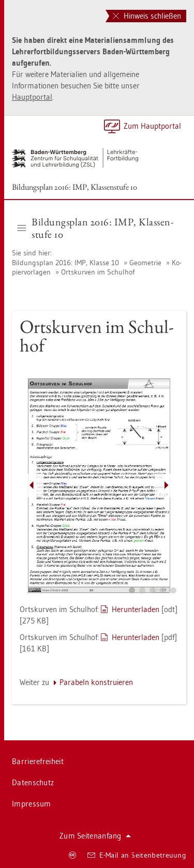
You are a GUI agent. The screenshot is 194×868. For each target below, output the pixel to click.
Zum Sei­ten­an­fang (95, 836)
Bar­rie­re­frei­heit (38, 761)
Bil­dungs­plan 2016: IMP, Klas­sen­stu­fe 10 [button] (95, 228)
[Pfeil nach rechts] (167, 485)
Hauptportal (32, 97)
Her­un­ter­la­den (136, 609)
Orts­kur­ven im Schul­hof (98, 272)
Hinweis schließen (147, 16)
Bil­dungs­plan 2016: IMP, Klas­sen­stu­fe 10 (74, 187)
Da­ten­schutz (33, 782)
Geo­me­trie (145, 263)
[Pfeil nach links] (32, 485)
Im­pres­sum (32, 804)
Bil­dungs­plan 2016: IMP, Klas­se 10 (66, 263)
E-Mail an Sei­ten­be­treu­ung (137, 855)
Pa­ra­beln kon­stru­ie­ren (96, 682)
